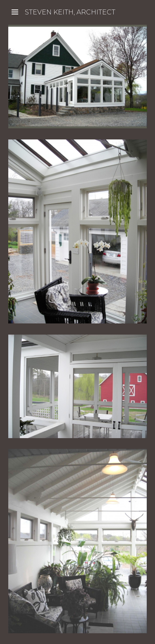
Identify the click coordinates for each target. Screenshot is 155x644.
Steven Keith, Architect (70, 12)
